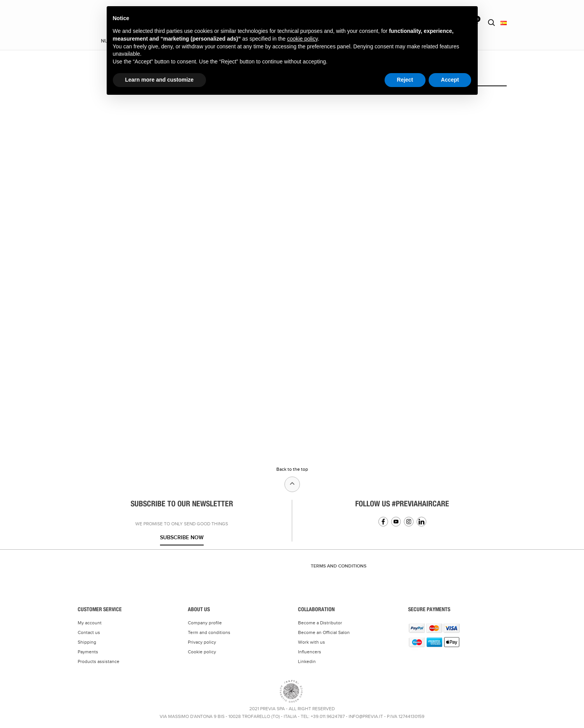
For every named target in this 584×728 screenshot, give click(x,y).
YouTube (396, 522)
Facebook (383, 522)
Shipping (87, 642)
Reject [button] (405, 80)
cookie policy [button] (302, 39)
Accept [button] (450, 80)
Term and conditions (209, 632)
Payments (88, 652)
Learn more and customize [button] (159, 80)
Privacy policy (202, 642)
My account (90, 623)
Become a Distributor (320, 623)
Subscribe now (182, 537)
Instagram (409, 522)
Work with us (312, 642)
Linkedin (421, 522)
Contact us (89, 632)
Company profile (205, 623)
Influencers (310, 652)
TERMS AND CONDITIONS (339, 566)
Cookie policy (202, 652)
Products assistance (99, 661)
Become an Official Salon (324, 632)
